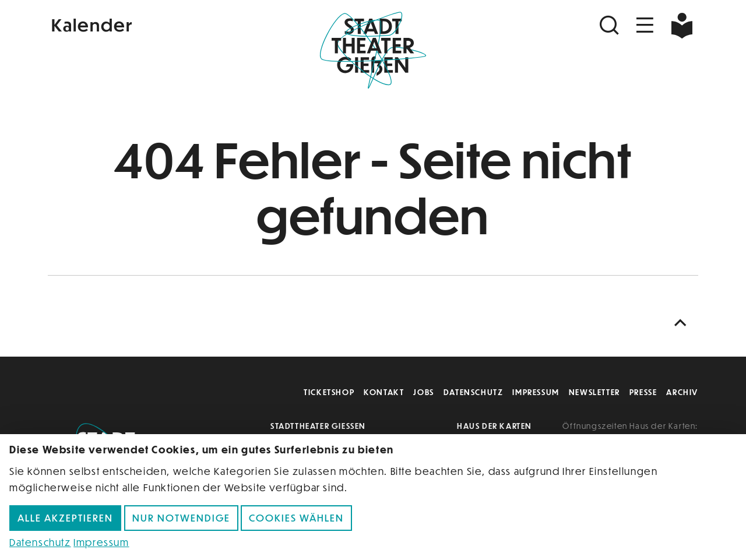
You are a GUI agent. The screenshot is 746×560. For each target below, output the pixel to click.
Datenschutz (474, 392)
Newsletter (594, 392)
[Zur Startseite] (373, 50)
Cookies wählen (296, 518)
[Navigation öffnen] (645, 25)
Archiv (682, 392)
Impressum (536, 392)
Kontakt (384, 392)
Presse (643, 392)
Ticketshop (329, 392)
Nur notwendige (181, 518)
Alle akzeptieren (65, 518)
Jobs (423, 392)
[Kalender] (156, 24)
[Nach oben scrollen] (683, 323)
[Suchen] (611, 25)
